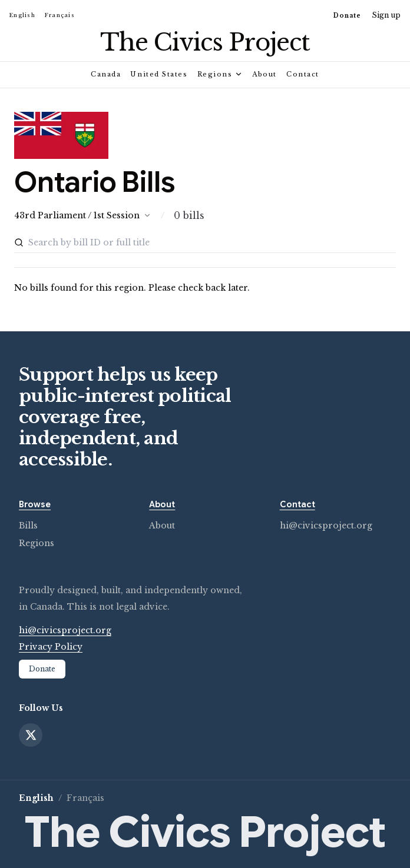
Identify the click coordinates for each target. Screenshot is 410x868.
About (264, 74)
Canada (106, 74)
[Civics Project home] (205, 42)
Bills (28, 526)
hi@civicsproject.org (326, 526)
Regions (220, 74)
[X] (31, 735)
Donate (347, 16)
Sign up (386, 15)
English (22, 15)
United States (159, 74)
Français (60, 15)
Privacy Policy (51, 647)
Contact (303, 74)
